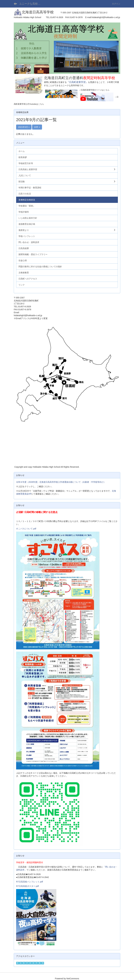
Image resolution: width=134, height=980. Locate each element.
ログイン (116, 4)
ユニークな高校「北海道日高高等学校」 (32, 4)
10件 (37, 127)
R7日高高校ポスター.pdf (27, 886)
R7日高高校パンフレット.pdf (30, 882)
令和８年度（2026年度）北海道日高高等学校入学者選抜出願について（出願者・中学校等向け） (61, 482)
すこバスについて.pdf (26, 529)
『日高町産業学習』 (77, 82)
